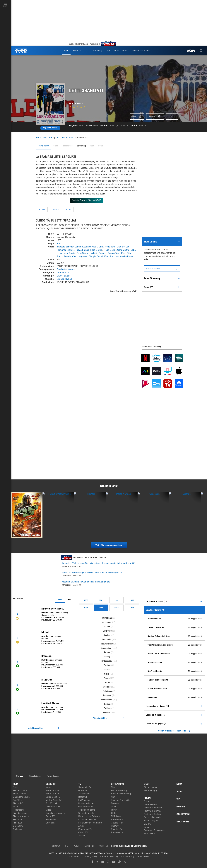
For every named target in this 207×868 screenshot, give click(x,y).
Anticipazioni (84, 794)
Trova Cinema (20, 794)
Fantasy (107, 665)
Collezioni (18, 829)
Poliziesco (107, 691)
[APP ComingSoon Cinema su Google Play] (175, 846)
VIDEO (180, 792)
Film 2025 (18, 823)
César (147, 827)
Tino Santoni (63, 273)
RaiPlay (115, 826)
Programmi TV (85, 829)
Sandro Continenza (66, 269)
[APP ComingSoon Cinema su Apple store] (156, 846)
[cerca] (201, 51)
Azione (107, 627)
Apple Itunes (117, 820)
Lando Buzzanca (83, 247)
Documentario (107, 644)
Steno (81, 126)
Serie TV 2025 (53, 794)
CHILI (114, 813)
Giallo (107, 674)
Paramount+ (117, 832)
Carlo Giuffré (123, 250)
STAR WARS (183, 822)
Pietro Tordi (110, 247)
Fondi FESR (143, 857)
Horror (107, 682)
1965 (95, 126)
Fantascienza (107, 661)
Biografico (107, 631)
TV (80, 784)
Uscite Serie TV (53, 807)
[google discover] (108, 863)
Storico (107, 704)
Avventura (107, 622)
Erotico (107, 652)
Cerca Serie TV (53, 797)
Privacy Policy (91, 857)
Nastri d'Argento (151, 821)
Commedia (123, 126)
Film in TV (18, 803)
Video (16, 807)
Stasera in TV (85, 787)
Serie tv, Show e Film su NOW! (87, 200)
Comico (112, 126)
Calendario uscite (21, 797)
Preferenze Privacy (109, 857)
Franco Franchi (64, 256)
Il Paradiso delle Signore (90, 823)
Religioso (107, 695)
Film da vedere (20, 813)
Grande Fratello (86, 807)
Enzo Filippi (127, 253)
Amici (81, 826)
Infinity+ (115, 810)
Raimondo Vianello (66, 250)
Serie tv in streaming (56, 813)
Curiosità (56, 209)
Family (107, 657)
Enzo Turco (110, 256)
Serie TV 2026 (53, 790)
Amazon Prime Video (121, 800)
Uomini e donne (86, 803)
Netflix (114, 797)
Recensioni (18, 810)
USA (69, 600)
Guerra (107, 678)
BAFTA (147, 824)
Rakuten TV (117, 829)
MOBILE (181, 807)
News (16, 787)
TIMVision (116, 816)
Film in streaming (21, 816)
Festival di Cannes (153, 811)
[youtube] (114, 863)
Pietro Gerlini (110, 250)
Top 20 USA (51, 803)
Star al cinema (151, 787)
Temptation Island (87, 810)
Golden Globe (150, 804)
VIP (178, 799)
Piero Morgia (96, 250)
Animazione (107, 618)
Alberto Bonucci (99, 253)
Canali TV (83, 832)
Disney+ (115, 803)
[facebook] (92, 863)
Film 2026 (18, 820)
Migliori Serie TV (54, 800)
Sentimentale (107, 700)
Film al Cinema (20, 790)
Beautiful (83, 797)
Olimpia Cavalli (96, 256)
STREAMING (118, 784)
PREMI (147, 798)
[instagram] (97, 863)
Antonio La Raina (125, 256)
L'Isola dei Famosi (87, 820)
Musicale (107, 687)
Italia (60, 600)
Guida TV (50, 816)
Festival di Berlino (152, 814)
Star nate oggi (150, 790)
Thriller (107, 708)
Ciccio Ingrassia (80, 256)
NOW (114, 807)
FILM (15, 784)
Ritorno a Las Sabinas (89, 816)
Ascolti (82, 836)
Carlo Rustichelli (64, 279)
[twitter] (125, 863)
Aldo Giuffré (98, 247)
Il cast (69, 209)
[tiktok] (119, 863)
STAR (147, 784)
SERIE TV (51, 784)
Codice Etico (75, 857)
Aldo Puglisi (70, 253)
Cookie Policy (128, 857)
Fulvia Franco (82, 250)
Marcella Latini (64, 276)
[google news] (103, 863)
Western (107, 713)
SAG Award (149, 834)
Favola (107, 670)
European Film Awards (155, 830)
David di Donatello (153, 817)
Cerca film (18, 826)
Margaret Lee (123, 247)
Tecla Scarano (83, 253)
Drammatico (106, 648)
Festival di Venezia (153, 808)
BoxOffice (18, 800)
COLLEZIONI (183, 814)
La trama (42, 209)
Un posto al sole (86, 813)
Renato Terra (114, 253)
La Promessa (85, 800)
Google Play (117, 823)
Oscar (147, 801)
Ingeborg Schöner (65, 247)
